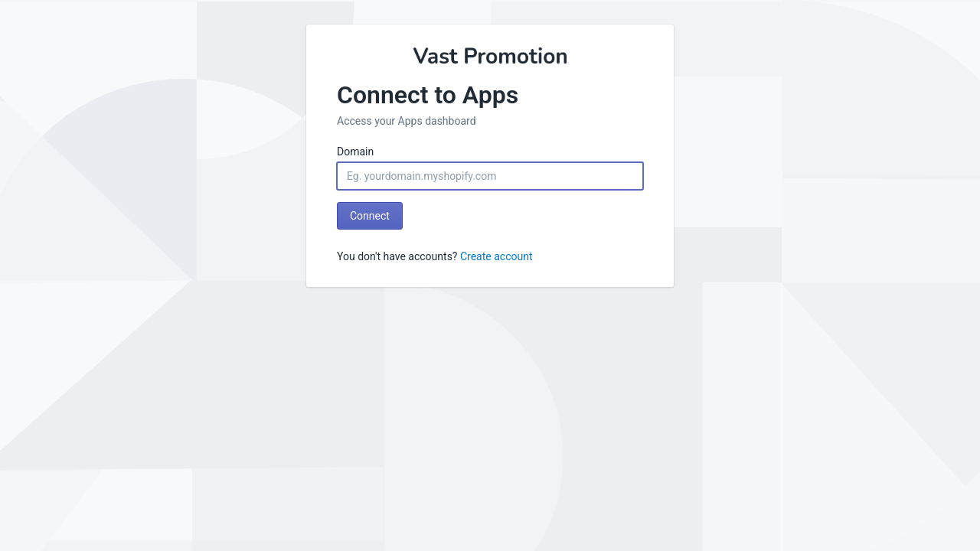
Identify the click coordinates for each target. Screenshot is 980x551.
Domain (355, 152)
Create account (497, 256)
